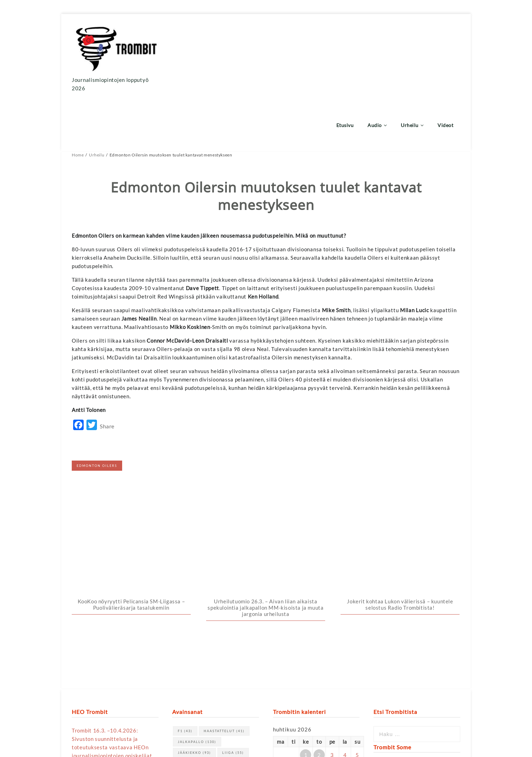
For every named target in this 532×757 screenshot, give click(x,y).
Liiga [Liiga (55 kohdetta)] (233, 587)
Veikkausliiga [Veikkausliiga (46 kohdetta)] (199, 608)
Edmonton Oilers (97, 413)
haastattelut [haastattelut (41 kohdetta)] (224, 565)
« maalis (283, 652)
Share (107, 374)
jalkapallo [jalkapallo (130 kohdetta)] (197, 576)
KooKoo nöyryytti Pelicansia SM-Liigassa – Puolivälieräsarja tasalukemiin (131, 439)
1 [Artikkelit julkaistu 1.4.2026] (306, 589)
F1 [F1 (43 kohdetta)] (185, 565)
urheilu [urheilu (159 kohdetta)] (223, 598)
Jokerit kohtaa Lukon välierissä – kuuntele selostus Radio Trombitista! (400, 439)
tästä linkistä (138, 664)
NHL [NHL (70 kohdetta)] (187, 598)
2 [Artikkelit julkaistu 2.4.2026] (319, 589)
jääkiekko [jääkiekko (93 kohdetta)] (194, 587)
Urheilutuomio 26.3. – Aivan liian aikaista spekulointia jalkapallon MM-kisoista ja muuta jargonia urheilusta (265, 442)
